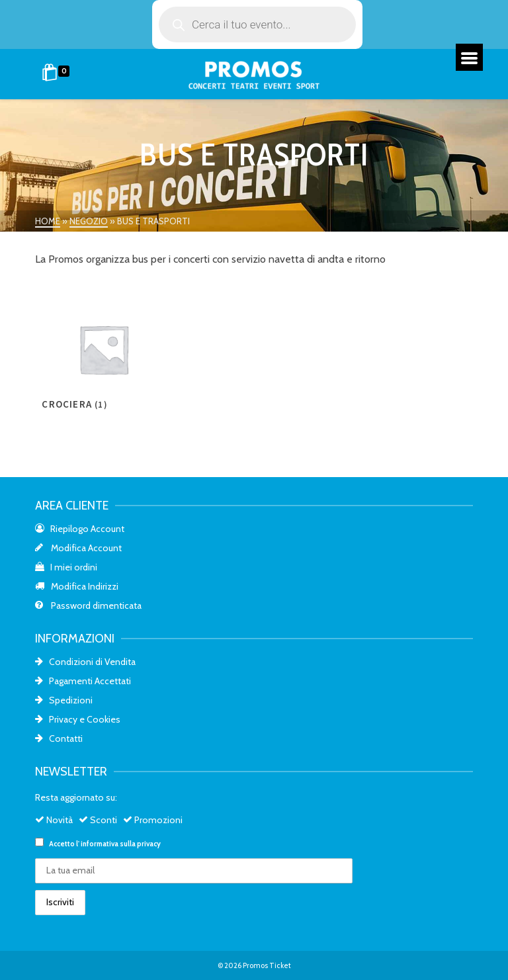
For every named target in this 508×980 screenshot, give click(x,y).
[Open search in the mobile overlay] (257, 24)
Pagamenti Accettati (83, 681)
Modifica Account (78, 548)
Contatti (59, 738)
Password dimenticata (88, 605)
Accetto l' (98, 843)
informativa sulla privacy (121, 844)
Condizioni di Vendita (85, 662)
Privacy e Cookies (78, 719)
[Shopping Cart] (58, 74)
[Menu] (469, 57)
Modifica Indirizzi (77, 586)
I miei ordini (66, 567)
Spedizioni (64, 700)
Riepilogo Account (80, 529)
